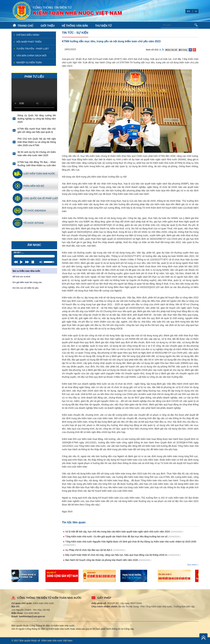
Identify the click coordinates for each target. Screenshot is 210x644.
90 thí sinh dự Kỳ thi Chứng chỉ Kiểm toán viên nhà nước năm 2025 (37, 154)
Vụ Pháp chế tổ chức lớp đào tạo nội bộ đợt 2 (89, 550)
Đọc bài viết (171, 50)
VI (196, 11)
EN (189, 11)
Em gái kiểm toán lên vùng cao (27, 282)
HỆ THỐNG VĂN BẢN (75, 26)
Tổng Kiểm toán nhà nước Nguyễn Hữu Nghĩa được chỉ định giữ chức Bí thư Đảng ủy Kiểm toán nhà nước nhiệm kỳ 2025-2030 (131, 542)
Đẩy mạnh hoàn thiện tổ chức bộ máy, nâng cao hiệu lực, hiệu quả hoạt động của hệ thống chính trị (116, 555)
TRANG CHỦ (25, 26)
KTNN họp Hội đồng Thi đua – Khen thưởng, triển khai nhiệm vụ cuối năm (37, 164)
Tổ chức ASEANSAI (35, 211)
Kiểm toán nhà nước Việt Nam (57, 641)
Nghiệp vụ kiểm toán (29, 62)
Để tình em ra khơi (21, 277)
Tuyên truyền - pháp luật (33, 49)
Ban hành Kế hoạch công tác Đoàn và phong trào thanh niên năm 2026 (102, 560)
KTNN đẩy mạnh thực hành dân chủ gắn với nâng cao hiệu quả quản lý (37, 130)
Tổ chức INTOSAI (33, 223)
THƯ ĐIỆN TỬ (103, 26)
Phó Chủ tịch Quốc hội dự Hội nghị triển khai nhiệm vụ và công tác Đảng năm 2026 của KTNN (37, 142)
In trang (183, 50)
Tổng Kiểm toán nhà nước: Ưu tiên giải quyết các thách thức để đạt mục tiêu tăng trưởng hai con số (116, 537)
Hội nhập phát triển (29, 42)
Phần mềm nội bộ (34, 186)
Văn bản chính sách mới (31, 56)
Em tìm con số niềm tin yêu (26, 288)
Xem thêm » (193, 565)
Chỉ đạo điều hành (28, 35)
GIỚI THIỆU (47, 26)
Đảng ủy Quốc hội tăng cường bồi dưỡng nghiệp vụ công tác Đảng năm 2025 (37, 119)
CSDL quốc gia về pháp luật (41, 198)
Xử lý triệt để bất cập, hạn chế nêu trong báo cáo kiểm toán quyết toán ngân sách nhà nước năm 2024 (118, 532)
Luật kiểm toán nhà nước (39, 174)
